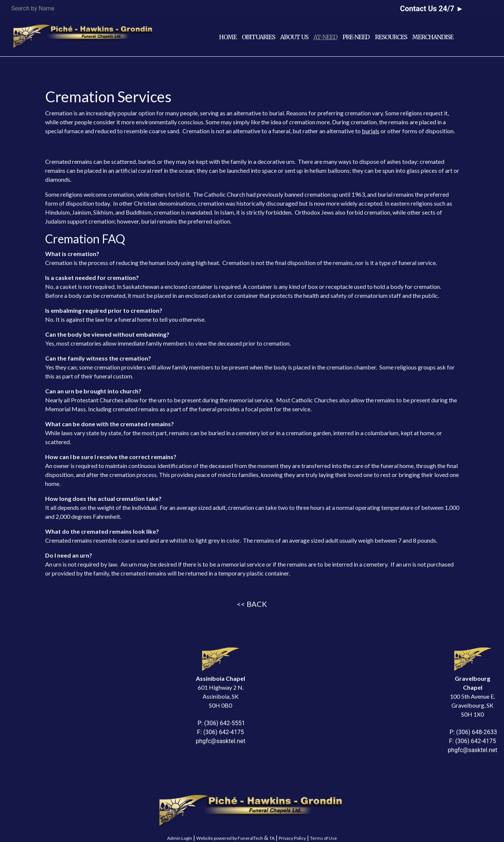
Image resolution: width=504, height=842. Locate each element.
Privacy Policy (292, 838)
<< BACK (252, 604)
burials (371, 131)
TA (272, 838)
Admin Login (180, 838)
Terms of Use (323, 838)
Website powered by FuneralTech (230, 838)
